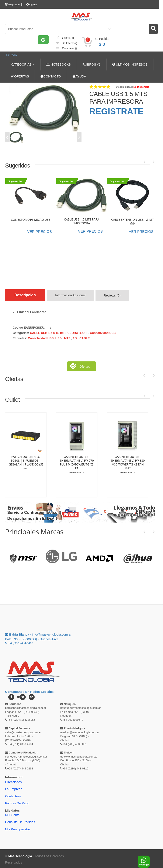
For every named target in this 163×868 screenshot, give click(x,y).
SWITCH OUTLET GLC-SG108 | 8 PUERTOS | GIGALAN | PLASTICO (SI (26, 459)
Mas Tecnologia (20, 855)
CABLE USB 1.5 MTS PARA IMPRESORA (82, 221)
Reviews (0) (115, 296)
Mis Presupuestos (18, 828)
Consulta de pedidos (20, 821)
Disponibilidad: (124, 86)
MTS (68, 337)
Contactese (13, 795)
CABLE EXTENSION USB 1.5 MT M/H (132, 221)
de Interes (67, 45)
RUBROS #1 (92, 64)
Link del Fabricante (32, 311)
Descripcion (26, 295)
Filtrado (11, 55)
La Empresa (14, 788)
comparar (67, 50)
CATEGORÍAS (23, 64)
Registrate (13, 4)
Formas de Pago (17, 802)
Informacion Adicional (72, 296)
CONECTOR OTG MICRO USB (31, 219)
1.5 (75, 337)
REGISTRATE (116, 111)
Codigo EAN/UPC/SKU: (29, 326)
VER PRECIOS (39, 231)
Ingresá (32, 4)
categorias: (21, 332)
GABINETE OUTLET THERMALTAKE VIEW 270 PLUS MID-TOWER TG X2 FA (77, 461)
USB (59, 337)
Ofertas (85, 365)
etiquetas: (20, 337)
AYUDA (79, 76)
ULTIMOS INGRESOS (130, 64)
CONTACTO (51, 76)
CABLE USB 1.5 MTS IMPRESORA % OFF (59, 332)
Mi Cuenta (12, 814)
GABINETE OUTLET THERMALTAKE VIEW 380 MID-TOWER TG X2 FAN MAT (128, 461)
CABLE (84, 337)
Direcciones (13, 781)
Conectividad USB (103, 332)
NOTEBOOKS (58, 64)
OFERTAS (20, 76)
